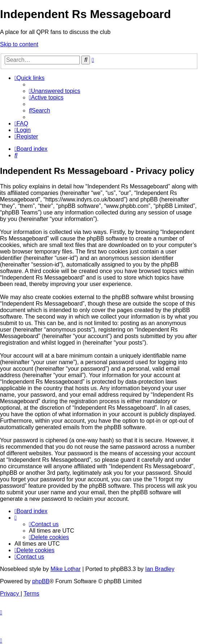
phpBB (41, 581)
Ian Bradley (160, 569)
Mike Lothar (66, 569)
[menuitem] (55, 91)
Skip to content (19, 44)
